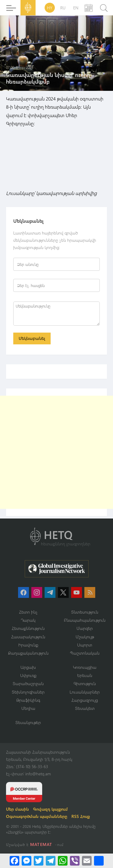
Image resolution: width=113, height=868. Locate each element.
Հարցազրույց (85, 700)
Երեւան (85, 675)
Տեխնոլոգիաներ (28, 692)
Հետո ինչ (28, 612)
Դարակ (28, 620)
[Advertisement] (56, 452)
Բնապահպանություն (85, 620)
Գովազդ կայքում (50, 809)
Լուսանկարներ (85, 692)
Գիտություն (85, 683)
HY (50, 8)
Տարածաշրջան (28, 683)
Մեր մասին (17, 809)
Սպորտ (85, 645)
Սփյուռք (28, 675)
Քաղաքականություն (28, 653)
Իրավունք (28, 645)
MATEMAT (41, 844)
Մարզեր (85, 628)
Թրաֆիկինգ (28, 700)
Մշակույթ (85, 637)
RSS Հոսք (81, 816)
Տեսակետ (85, 708)
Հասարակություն (28, 637)
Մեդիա (28, 708)
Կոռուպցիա (85, 667)
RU (63, 8)
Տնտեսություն (85, 612)
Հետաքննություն (28, 628)
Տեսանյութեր (28, 722)
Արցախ (28, 667)
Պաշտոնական (85, 653)
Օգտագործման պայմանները (37, 816)
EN (76, 8)
